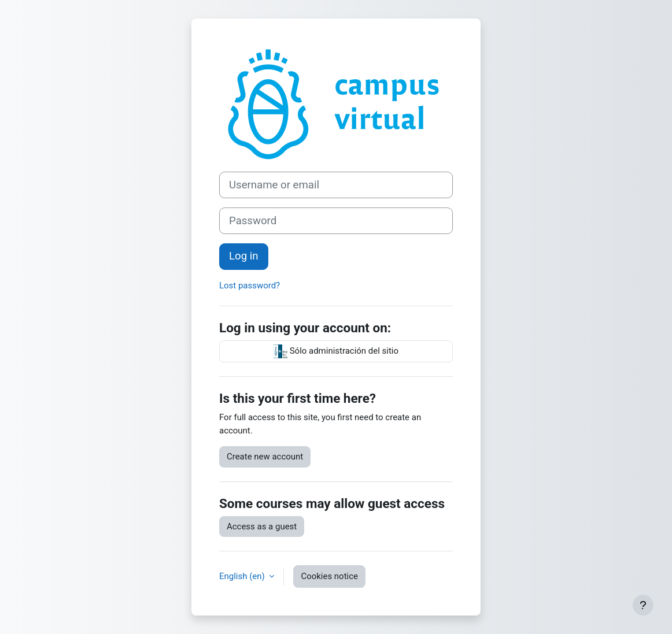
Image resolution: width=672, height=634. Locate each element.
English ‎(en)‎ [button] (243, 576)
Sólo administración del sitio (336, 351)
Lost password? (250, 286)
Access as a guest (262, 527)
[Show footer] (643, 605)
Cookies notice (329, 576)
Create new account (265, 457)
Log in (244, 256)
